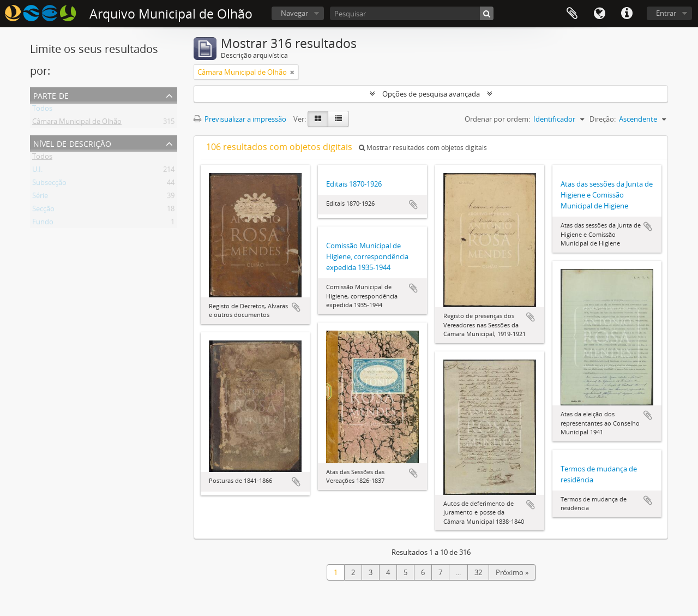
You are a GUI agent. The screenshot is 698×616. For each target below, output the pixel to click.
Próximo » (512, 572)
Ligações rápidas (627, 14)
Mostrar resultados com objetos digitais (423, 148)
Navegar (294, 13)
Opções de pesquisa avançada (431, 94)
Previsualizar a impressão (240, 119)
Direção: (603, 119)
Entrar (666, 13)
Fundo (43, 224)
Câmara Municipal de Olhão (77, 123)
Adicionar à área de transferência (296, 307)
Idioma (599, 14)
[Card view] (318, 119)
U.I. (37, 171)
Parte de (51, 95)
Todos (42, 110)
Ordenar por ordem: (497, 119)
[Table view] (338, 119)
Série (40, 198)
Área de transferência (572, 14)
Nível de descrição (72, 143)
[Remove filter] (292, 72)
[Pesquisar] (412, 13)
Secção (43, 211)
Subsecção (49, 184)
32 (478, 572)
